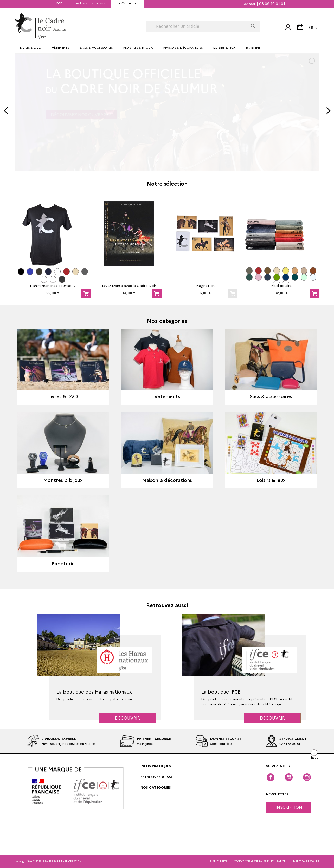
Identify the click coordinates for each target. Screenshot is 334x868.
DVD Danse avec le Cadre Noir (129, 286)
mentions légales (306, 861)
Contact (249, 4)
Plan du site (219, 861)
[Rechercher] (197, 27)
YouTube (289, 777)
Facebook (271, 777)
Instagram (307, 777)
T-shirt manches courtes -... (53, 286)
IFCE (59, 3)
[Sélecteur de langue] (314, 28)
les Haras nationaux (90, 3)
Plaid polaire (281, 286)
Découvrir (127, 718)
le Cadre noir (128, 3)
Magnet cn (205, 286)
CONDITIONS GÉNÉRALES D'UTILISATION (260, 861)
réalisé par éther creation (62, 861)
